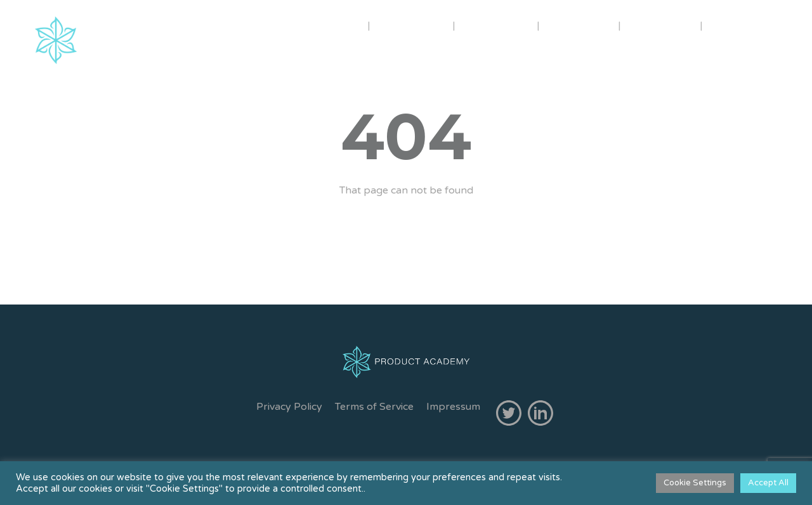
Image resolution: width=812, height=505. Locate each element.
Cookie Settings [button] (695, 483)
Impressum (453, 407)
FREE (732, 25)
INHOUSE (580, 25)
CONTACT (662, 25)
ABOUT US (324, 25)
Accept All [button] (768, 483)
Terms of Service (374, 407)
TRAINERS (413, 25)
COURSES (496, 25)
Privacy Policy (289, 407)
